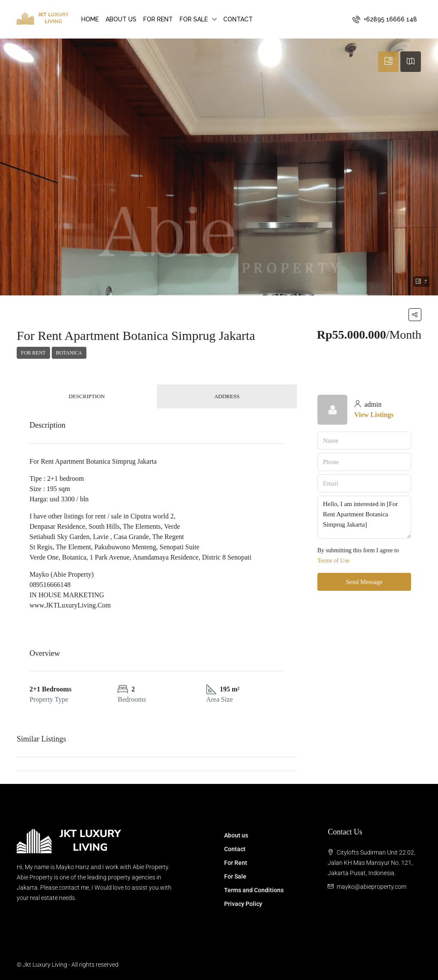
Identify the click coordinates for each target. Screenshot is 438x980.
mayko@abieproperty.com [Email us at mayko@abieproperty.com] (371, 887)
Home (90, 19)
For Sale (194, 19)
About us (121, 19)
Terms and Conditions (254, 890)
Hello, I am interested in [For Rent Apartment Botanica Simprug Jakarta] (364, 517)
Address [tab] (227, 396)
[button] (415, 315)
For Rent (158, 19)
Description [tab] (87, 396)
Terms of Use (333, 561)
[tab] (388, 62)
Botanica (69, 353)
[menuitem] (385, 19)
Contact (238, 19)
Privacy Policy (243, 904)
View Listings (374, 415)
